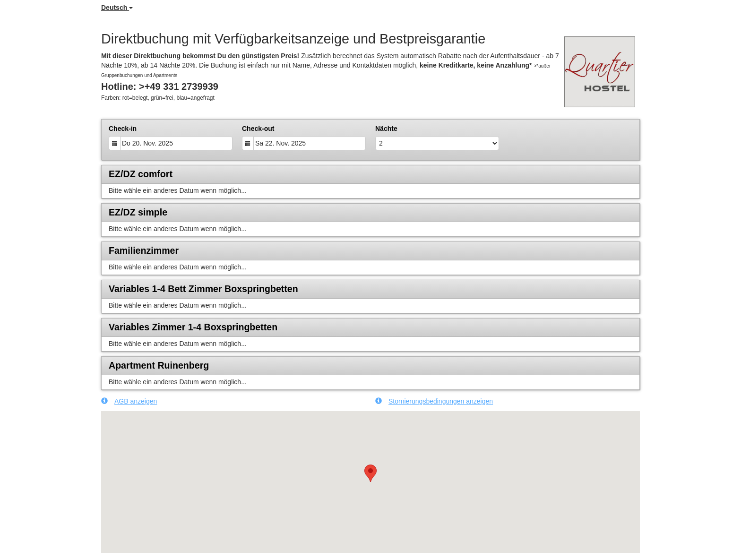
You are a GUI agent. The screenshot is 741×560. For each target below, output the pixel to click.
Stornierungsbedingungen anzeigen (434, 401)
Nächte (386, 129)
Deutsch (117, 8)
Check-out (258, 129)
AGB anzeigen (129, 401)
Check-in (123, 129)
